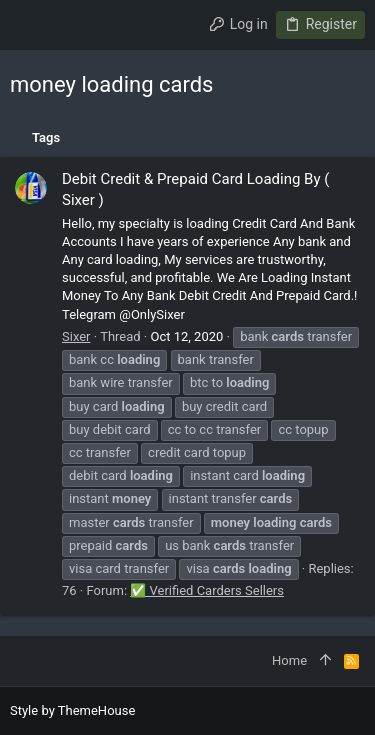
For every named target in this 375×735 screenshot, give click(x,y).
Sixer (76, 336)
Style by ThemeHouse (72, 710)
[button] (30, 25)
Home (289, 660)
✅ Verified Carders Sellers (207, 590)
